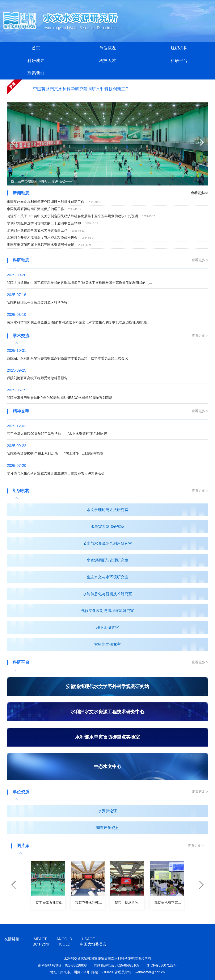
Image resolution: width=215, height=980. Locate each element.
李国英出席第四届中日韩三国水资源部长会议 (41, 245)
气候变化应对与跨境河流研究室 (107, 611)
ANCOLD (64, 939)
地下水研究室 (107, 628)
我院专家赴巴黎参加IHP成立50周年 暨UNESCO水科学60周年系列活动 (60, 398)
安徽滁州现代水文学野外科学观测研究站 (107, 687)
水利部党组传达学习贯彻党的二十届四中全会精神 (44, 223)
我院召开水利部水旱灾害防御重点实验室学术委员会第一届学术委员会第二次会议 (67, 358)
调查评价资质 (107, 828)
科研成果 (36, 61)
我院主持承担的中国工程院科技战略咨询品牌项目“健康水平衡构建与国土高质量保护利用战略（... (79, 283)
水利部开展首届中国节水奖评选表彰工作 (37, 230)
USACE (88, 939)
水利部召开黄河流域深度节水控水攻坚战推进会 (42, 238)
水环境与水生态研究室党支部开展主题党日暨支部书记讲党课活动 (56, 473)
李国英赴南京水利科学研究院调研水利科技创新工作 (81, 89)
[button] (14, 142)
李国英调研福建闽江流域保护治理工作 (35, 209)
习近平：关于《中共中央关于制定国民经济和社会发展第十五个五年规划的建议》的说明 (72, 216)
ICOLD (65, 944)
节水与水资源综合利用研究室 (107, 543)
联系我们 (36, 73)
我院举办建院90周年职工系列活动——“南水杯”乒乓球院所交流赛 (55, 454)
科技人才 (107, 61)
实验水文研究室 (107, 644)
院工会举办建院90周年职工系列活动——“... (43, 181)
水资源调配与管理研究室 (107, 560)
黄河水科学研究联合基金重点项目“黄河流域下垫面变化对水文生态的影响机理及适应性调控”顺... (78, 322)
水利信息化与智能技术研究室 (107, 594)
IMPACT (40, 939)
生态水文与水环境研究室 (107, 577)
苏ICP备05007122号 (162, 965)
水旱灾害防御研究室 (107, 527)
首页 (36, 48)
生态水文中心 (107, 766)
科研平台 (179, 61)
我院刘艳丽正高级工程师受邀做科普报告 (37, 378)
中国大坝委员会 (93, 944)
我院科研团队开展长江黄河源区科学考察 (37, 303)
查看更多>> (200, 193)
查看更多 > (200, 260)
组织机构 (179, 48)
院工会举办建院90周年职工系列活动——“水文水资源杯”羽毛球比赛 (57, 434)
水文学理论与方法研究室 (107, 510)
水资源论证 (107, 811)
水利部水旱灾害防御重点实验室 (107, 737)
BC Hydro (41, 944)
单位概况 (107, 48)
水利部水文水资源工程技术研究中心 (107, 712)
